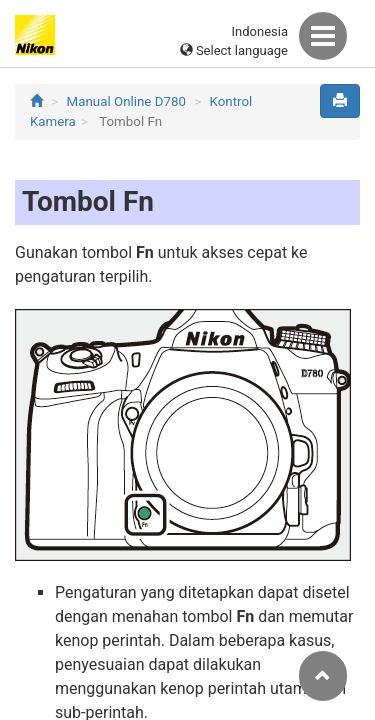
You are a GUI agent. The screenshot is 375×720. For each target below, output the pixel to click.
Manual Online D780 (126, 101)
